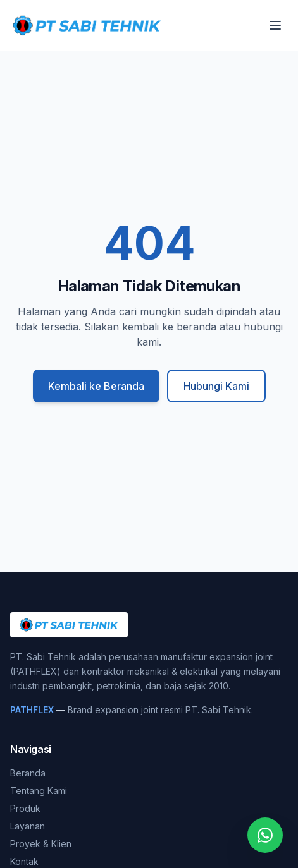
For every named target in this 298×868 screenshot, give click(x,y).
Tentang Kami (39, 791)
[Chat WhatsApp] (265, 835)
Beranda (28, 773)
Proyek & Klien (41, 844)
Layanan (28, 826)
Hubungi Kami (216, 386)
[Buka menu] (275, 25)
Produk (25, 808)
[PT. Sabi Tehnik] (87, 25)
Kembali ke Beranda (96, 386)
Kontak (24, 861)
